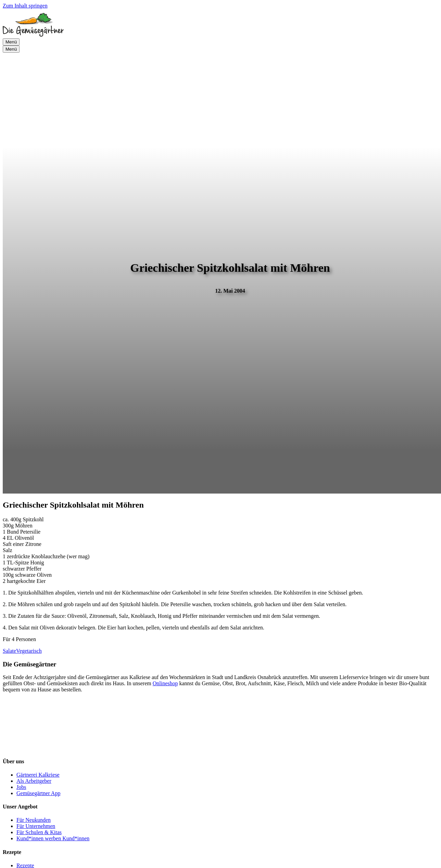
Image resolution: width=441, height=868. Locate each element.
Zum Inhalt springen (25, 6)
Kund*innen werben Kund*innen (53, 838)
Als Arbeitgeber (34, 781)
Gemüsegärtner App (38, 793)
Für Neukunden (34, 820)
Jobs (21, 787)
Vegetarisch (29, 651)
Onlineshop (165, 683)
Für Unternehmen (36, 826)
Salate (9, 651)
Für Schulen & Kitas (39, 832)
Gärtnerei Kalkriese (38, 775)
